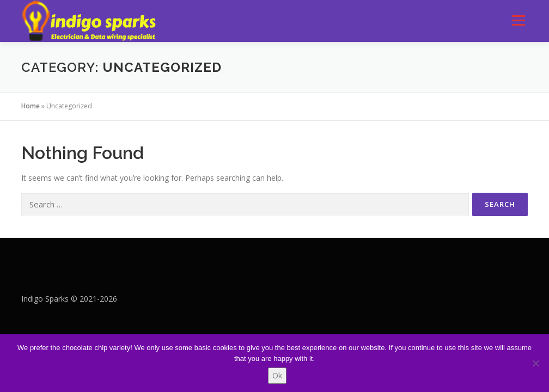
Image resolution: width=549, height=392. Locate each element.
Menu (518, 20)
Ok (277, 375)
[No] (535, 363)
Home (30, 106)
